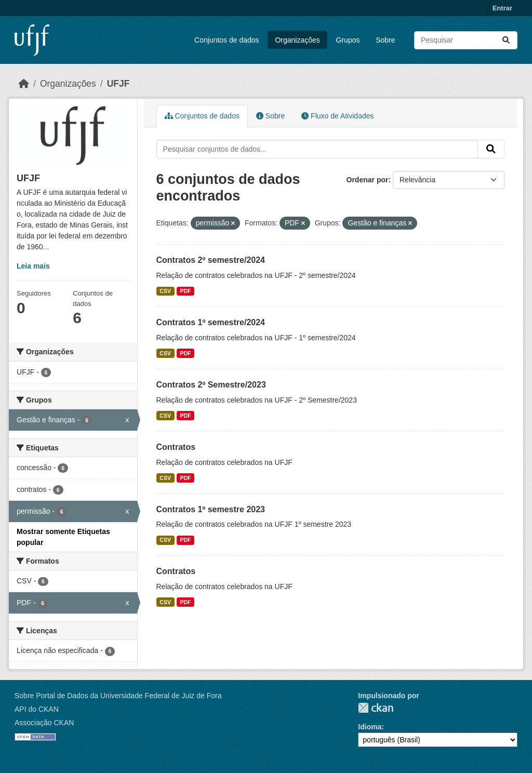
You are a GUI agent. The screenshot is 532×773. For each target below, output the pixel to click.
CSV (165, 291)
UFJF (118, 84)
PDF (185, 291)
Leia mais (33, 266)
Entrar (502, 8)
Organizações (297, 40)
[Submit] (506, 40)
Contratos (176, 447)
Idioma (370, 727)
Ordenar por (368, 180)
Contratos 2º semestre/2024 (211, 260)
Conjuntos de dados (227, 40)
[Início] (24, 84)
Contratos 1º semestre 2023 (211, 509)
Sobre (385, 40)
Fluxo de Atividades (337, 116)
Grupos (348, 40)
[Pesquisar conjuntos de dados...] (466, 40)
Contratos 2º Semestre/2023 (211, 385)
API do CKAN (37, 709)
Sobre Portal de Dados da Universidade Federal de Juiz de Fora (118, 696)
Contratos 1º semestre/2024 (211, 322)
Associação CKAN (44, 723)
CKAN (376, 708)
